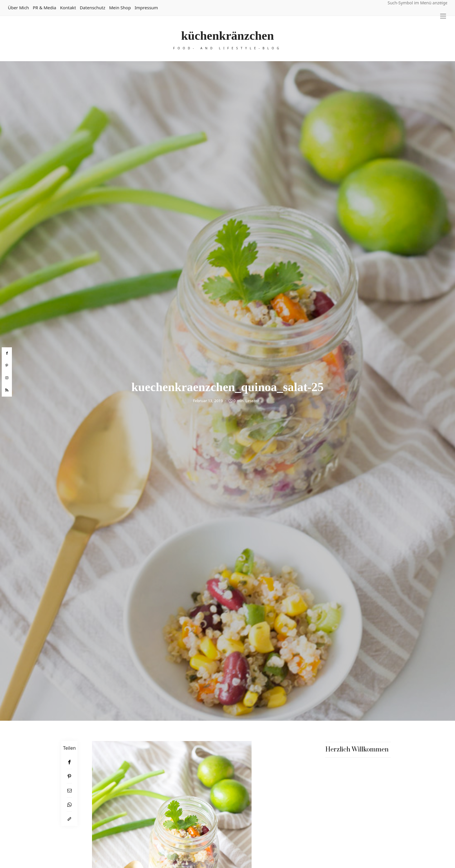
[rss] (7, 390)
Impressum (146, 8)
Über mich (18, 8)
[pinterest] (7, 366)
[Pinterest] (69, 776)
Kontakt (68, 8)
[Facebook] (69, 762)
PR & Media (45, 8)
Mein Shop (120, 8)
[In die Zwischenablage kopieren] (69, 819)
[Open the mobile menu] (443, 16)
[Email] (69, 790)
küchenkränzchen (228, 36)
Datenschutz (93, 8)
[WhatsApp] (69, 805)
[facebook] (7, 353)
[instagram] (7, 378)
